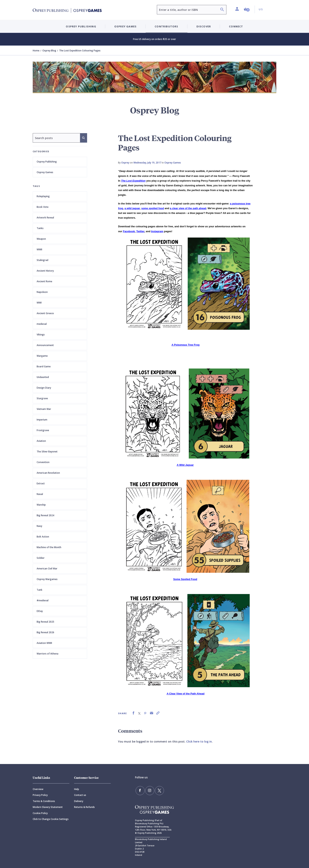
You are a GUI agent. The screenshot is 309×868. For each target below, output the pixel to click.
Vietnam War (44, 409)
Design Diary (44, 388)
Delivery (79, 801)
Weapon (41, 239)
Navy (39, 526)
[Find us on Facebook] (140, 790)
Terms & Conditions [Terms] (44, 801)
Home (36, 51)
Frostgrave (43, 430)
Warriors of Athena (47, 654)
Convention (43, 462)
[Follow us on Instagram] (148, 790)
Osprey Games (45, 172)
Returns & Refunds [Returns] (84, 807)
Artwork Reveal (45, 218)
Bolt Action (43, 537)
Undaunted (43, 377)
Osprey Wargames (47, 579)
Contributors (166, 26)
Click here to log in (199, 741)
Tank (40, 590)
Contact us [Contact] (80, 795)
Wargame (42, 356)
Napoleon (42, 292)
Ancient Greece (45, 313)
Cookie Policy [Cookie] (40, 813)
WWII (39, 249)
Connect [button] (236, 26)
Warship (41, 505)
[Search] (222, 10)
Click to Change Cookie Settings (51, 819)
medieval (42, 324)
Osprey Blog (49, 51)
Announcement (45, 345)
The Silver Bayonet (47, 452)
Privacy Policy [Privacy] (40, 795)
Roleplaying (43, 196)
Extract (41, 483)
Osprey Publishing (47, 162)
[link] (133, 713)
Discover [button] (204, 26)
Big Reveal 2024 (45, 515)
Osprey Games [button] (125, 26)
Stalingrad (42, 260)
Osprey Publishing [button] (81, 26)
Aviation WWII (44, 643)
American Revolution (48, 473)
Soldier (41, 558)
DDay (40, 611)
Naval (40, 494)
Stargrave (42, 398)
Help (77, 789)
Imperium (42, 420)
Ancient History (45, 271)
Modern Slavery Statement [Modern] (48, 807)
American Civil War (47, 569)
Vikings (41, 335)
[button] (247, 9)
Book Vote (43, 207)
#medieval (43, 600)
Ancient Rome (44, 281)
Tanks (40, 228)
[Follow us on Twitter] (156, 790)
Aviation (41, 441)
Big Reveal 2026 (45, 632)
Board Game (44, 366)
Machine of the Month (49, 547)
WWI (39, 303)
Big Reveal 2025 (45, 622)
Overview (38, 789)
